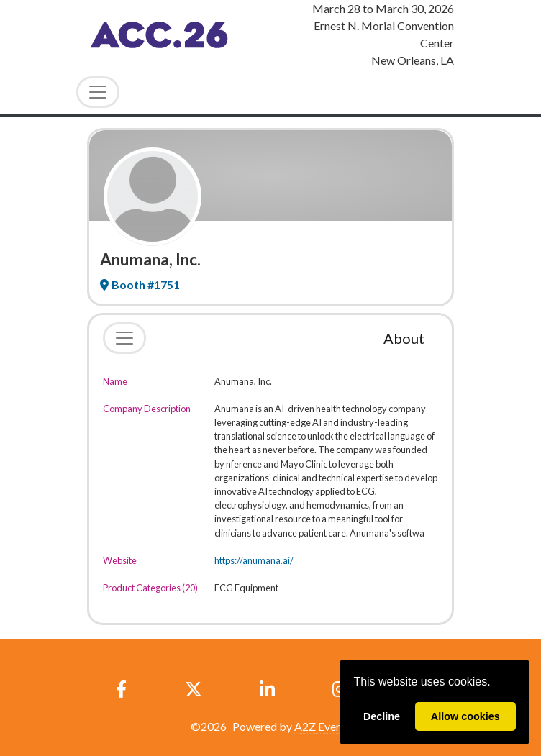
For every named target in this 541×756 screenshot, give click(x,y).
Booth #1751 (140, 284)
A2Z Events (323, 726)
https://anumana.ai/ (254, 560)
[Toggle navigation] (124, 338)
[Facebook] (122, 689)
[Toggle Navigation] (98, 92)
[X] (193, 689)
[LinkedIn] (267, 689)
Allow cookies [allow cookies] (465, 716)
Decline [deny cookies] (382, 716)
